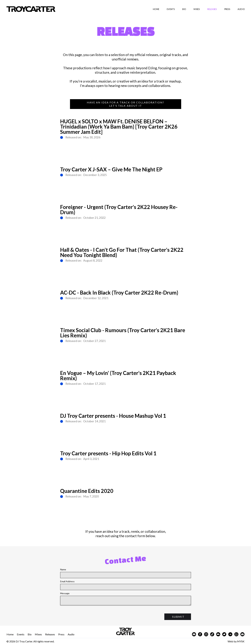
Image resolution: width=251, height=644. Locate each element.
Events (21, 634)
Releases (212, 9)
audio (241, 9)
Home (156, 9)
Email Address (67, 581)
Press (227, 9)
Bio (30, 634)
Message (65, 593)
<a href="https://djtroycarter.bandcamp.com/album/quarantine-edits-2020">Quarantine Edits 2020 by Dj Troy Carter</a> (126, 511)
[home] (28, 9)
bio (184, 9)
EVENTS (171, 9)
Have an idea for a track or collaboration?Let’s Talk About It (125, 104)
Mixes (197, 9)
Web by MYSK (236, 641)
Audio (71, 634)
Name (63, 569)
